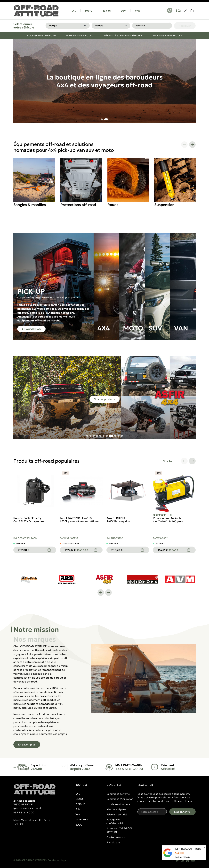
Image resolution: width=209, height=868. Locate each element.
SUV (123, 11)
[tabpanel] (104, 696)
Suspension (164, 205)
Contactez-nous (116, 837)
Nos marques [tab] (35, 639)
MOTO (89, 11)
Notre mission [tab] (36, 629)
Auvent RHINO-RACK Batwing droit (119, 519)
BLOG (79, 825)
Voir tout (169, 461)
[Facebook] (172, 860)
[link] (192, 11)
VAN (138, 11)
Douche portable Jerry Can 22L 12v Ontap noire (29, 519)
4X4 (74, 11)
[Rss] (183, 860)
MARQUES (82, 819)
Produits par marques (167, 35)
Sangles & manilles (30, 205)
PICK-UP (107, 11)
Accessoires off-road (41, 35)
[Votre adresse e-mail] (152, 812)
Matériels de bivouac (80, 35)
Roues (113, 205)
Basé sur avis (182, 857)
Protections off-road (78, 205)
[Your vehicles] (178, 11)
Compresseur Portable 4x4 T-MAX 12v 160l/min (168, 520)
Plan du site (113, 842)
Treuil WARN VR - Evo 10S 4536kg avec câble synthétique (79, 519)
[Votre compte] (186, 11)
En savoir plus (31, 329)
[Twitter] (177, 860)
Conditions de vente (118, 794)
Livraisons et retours (118, 804)
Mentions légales (116, 809)
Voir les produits (104, 399)
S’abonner (182, 812)
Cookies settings (57, 860)
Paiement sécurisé (117, 814)
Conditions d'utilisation (120, 799)
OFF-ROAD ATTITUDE (188, 849)
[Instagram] (193, 860)
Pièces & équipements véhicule (123, 35)
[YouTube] (188, 860)
